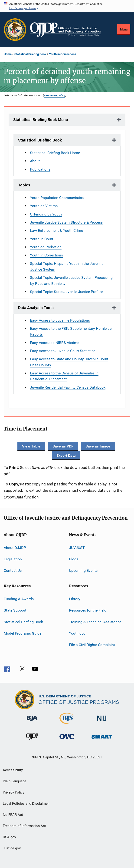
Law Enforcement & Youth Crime (56, 230)
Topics (24, 185)
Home (8, 54)
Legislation (13, 559)
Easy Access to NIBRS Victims (55, 343)
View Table (31, 446)
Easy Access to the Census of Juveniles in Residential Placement (64, 376)
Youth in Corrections (63, 54)
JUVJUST (77, 548)
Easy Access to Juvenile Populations (60, 320)
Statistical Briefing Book (30, 54)
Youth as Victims (44, 206)
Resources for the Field (88, 610)
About (35, 161)
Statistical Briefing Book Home (55, 153)
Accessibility (13, 770)
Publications (40, 169)
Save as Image (98, 446)
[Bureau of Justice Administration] (32, 722)
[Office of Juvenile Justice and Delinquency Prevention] (32, 740)
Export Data (66, 456)
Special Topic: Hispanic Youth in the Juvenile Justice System (67, 266)
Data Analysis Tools (36, 308)
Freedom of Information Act (24, 826)
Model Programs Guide (23, 633)
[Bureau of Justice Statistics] (67, 725)
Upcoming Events (83, 570)
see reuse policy (55, 95)
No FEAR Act (13, 815)
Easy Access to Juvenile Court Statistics (63, 351)
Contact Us (13, 570)
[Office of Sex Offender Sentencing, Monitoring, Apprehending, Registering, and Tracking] (102, 739)
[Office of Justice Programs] (15, 30)
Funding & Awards (19, 599)
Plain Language (15, 781)
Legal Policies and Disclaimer (26, 804)
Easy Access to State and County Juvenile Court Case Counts (69, 362)
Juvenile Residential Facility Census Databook (68, 387)
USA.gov (9, 837)
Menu (124, 29)
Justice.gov (12, 848)
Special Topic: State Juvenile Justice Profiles (67, 292)
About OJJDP (15, 548)
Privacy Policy (14, 792)
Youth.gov (77, 633)
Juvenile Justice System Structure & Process (66, 222)
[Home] (65, 30)
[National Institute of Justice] (102, 722)
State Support (15, 610)
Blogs (74, 559)
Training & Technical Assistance (95, 622)
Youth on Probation (46, 247)
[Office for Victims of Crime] (67, 740)
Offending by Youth (46, 214)
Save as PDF (63, 446)
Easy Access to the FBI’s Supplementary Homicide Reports (71, 331)
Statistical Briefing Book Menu (41, 120)
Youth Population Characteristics (57, 198)
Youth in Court (42, 239)
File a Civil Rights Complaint (92, 645)
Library (75, 599)
